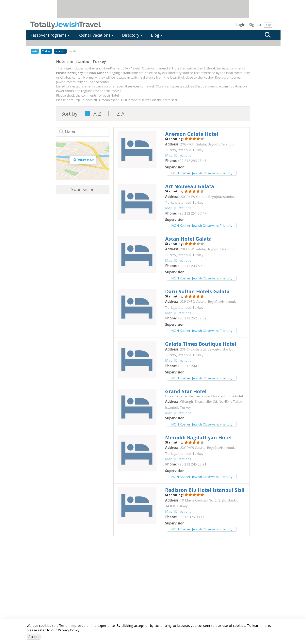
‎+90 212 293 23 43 (192, 161)
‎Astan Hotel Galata (188, 239)
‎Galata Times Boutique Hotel (201, 344)
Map (169, 155)
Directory (132, 35)
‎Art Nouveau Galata (190, 186)
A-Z (97, 114)
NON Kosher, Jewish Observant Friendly (202, 173)
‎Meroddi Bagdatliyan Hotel (198, 437)
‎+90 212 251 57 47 (192, 213)
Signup (255, 25)
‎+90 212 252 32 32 (192, 318)
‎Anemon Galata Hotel (192, 134)
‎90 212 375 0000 (191, 517)
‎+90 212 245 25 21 (192, 464)
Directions (183, 155)
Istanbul (60, 51)
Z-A (121, 114)
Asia (35, 51)
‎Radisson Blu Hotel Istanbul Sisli (205, 490)
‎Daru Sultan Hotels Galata (197, 291)
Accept (34, 637)
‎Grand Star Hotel (186, 391)
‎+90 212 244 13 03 (192, 366)
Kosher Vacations (96, 35)
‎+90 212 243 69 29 (192, 266)
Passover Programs (50, 35)
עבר (268, 25)
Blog (157, 35)
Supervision (83, 189)
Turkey (46, 51)
